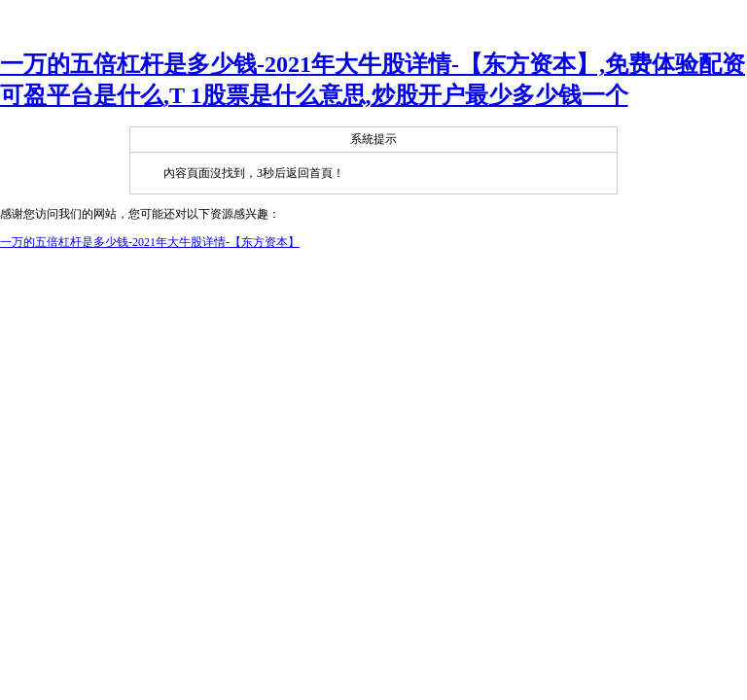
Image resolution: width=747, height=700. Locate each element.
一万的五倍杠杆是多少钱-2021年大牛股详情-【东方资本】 (150, 242)
